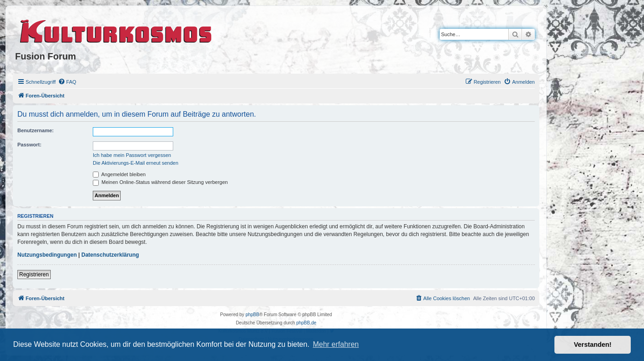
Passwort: (29, 145)
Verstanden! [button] (593, 345)
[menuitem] (67, 82)
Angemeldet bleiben (119, 174)
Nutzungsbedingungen (47, 255)
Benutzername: (35, 130)
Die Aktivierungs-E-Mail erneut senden (136, 163)
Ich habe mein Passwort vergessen (132, 155)
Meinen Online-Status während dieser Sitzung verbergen (160, 182)
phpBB (252, 315)
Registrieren (34, 275)
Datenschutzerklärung (110, 255)
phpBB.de (306, 323)
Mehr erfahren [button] (336, 344)
